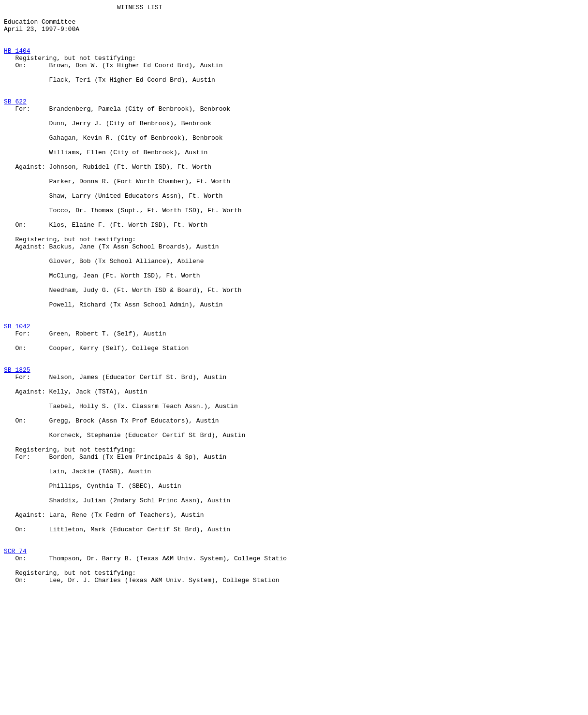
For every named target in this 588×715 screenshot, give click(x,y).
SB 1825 (17, 443)
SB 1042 (17, 391)
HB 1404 (17, 60)
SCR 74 (15, 661)
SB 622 (15, 121)
